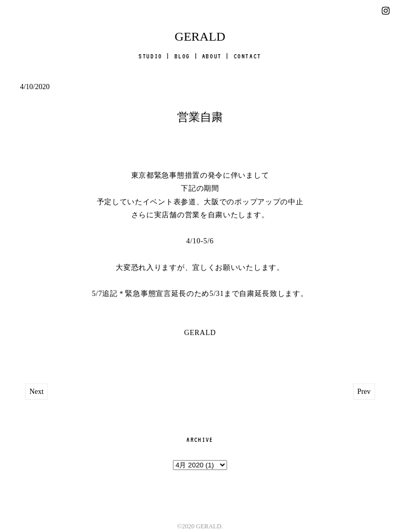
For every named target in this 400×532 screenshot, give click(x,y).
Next (36, 392)
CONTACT (248, 56)
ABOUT (212, 56)
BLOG (182, 56)
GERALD (200, 36)
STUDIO (151, 56)
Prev (364, 392)
